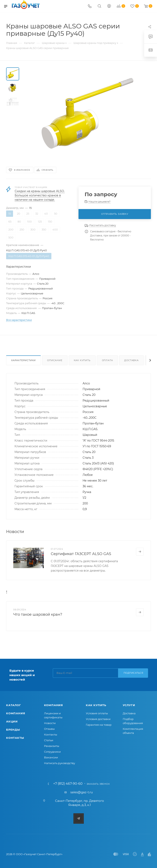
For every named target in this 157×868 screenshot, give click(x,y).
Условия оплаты (97, 713)
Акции (12, 721)
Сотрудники (52, 752)
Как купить (82, 360)
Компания (16, 713)
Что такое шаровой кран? (38, 614)
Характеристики (23, 360)
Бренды (13, 730)
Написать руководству (60, 763)
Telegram (79, 818)
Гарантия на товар (99, 725)
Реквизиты (52, 746)
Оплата (107, 360)
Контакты (15, 738)
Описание (55, 360)
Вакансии (51, 757)
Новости (50, 723)
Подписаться (133, 673)
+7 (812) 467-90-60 (68, 784)
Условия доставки (98, 719)
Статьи (49, 740)
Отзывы (49, 729)
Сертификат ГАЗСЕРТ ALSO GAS (81, 554)
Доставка (131, 360)
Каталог (14, 705)
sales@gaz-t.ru (82, 792)
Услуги (129, 705)
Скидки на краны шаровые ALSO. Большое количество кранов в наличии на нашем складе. (40, 195)
